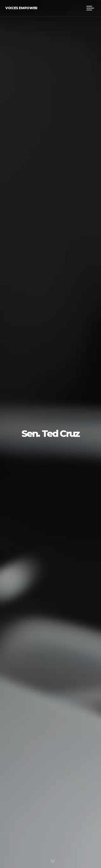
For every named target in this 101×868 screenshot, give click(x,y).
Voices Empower (21, 8)
